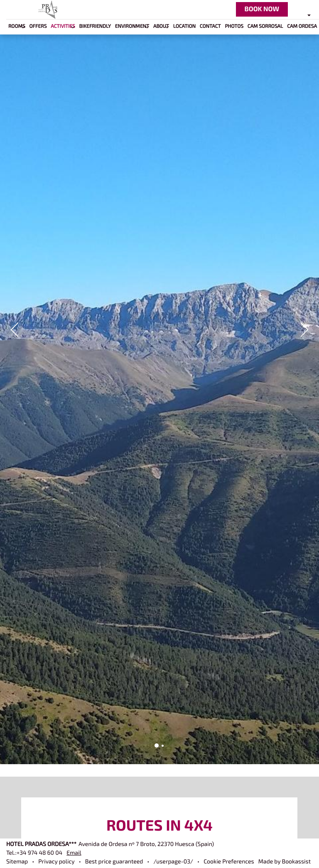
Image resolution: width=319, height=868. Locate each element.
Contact (210, 26)
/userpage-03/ (173, 862)
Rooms (17, 26)
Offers (38, 26)
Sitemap (17, 862)
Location (184, 26)
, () (146, 845)
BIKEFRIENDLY (95, 26)
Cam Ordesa (302, 26)
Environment (132, 26)
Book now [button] (262, 9)
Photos (234, 26)
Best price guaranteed (114, 862)
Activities (63, 26)
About (161, 26)
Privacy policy (56, 862)
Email (74, 853)
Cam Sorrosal (265, 26)
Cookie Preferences (229, 862)
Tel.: (34, 853)
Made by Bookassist (285, 862)
